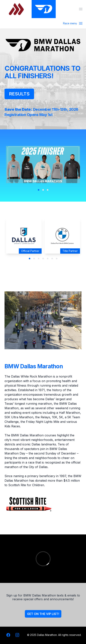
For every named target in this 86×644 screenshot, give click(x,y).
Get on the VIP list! (43, 614)
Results (19, 94)
